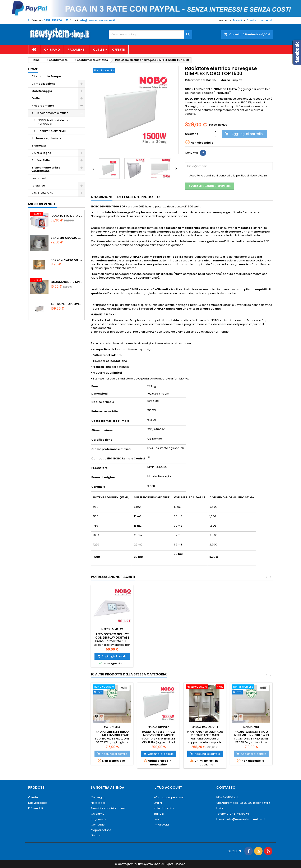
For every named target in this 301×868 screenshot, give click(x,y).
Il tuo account (168, 788)
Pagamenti (77, 50)
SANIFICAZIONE (42, 193)
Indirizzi (159, 814)
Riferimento (194, 80)
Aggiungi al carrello (244, 134)
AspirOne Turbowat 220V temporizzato (67, 304)
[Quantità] (207, 134)
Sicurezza (39, 146)
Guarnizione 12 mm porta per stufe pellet (67, 282)
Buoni (157, 819)
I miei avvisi (161, 825)
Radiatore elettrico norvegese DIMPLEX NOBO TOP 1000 (159, 735)
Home (33, 69)
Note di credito (164, 808)
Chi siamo (52, 50)
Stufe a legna (41, 153)
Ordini (158, 803)
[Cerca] (150, 35)
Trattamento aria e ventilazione (46, 169)
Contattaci (98, 825)
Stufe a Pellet (41, 160)
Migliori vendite (43, 204)
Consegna (98, 797)
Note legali (98, 803)
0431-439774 (53, 20)
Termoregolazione (49, 138)
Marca (225, 80)
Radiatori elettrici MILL (52, 131)
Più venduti (36, 808)
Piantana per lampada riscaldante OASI (205, 733)
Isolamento (40, 178)
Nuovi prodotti (38, 803)
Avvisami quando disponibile (210, 186)
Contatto (226, 788)
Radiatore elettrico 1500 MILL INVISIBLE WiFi (112, 733)
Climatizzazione (43, 84)
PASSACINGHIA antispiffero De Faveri (67, 260)
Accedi (237, 20)
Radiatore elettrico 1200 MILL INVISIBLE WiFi (251, 733)
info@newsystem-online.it (97, 20)
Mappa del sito (101, 830)
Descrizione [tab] (102, 197)
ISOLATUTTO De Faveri (67, 216)
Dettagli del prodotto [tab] (138, 197)
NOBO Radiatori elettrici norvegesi (54, 122)
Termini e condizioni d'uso (109, 808)
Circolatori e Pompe (46, 76)
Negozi (96, 835)
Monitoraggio (42, 91)
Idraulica (38, 186)
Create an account (259, 20)
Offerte (118, 50)
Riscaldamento (43, 106)
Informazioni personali (169, 797)
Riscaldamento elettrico (52, 113)
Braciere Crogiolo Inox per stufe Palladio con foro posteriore (67, 238)
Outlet (99, 50)
